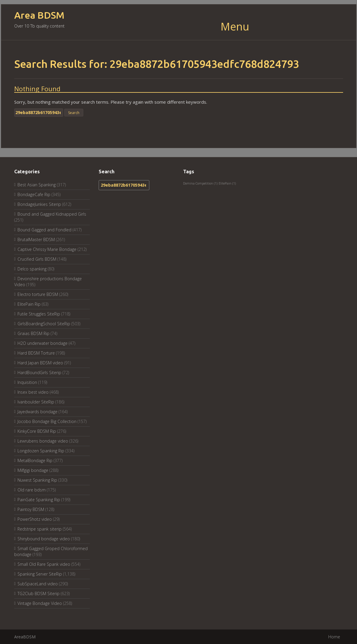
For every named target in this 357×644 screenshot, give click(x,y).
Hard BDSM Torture (36, 353)
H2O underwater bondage (43, 343)
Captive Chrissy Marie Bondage (47, 249)
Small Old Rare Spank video (44, 564)
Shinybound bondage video (44, 539)
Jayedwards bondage (37, 412)
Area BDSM (39, 15)
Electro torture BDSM (38, 294)
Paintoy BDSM (31, 509)
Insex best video (33, 392)
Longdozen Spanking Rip (41, 451)
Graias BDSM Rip (33, 333)
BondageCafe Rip (34, 194)
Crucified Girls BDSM (37, 259)
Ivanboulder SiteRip (36, 402)
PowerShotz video (35, 519)
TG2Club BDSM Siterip (39, 593)
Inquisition (27, 382)
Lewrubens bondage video (43, 441)
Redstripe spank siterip (40, 529)
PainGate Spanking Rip (39, 500)
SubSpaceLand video (38, 584)
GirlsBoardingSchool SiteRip (44, 324)
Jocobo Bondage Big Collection (47, 421)
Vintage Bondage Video (40, 603)
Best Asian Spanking (37, 185)
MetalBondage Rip (35, 460)
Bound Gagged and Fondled (44, 230)
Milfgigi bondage (33, 470)
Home (334, 637)
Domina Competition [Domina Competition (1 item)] (200, 183)
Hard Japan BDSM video (40, 363)
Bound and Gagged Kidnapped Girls (52, 214)
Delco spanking (32, 269)
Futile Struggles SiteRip (39, 314)
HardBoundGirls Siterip (39, 373)
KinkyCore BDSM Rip (37, 431)
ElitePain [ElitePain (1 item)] (227, 183)
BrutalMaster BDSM (36, 240)
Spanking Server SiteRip (40, 574)
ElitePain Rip (29, 304)
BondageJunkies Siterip (39, 204)
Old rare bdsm (32, 490)
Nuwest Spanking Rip (37, 480)
